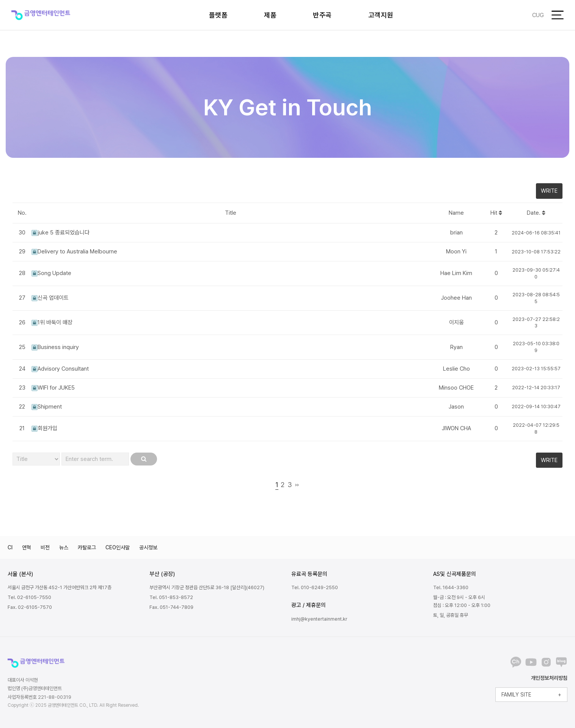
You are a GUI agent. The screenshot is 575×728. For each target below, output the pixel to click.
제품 (270, 15)
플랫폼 (218, 15)
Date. (536, 213)
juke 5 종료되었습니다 (60, 233)
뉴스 (64, 547)
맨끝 (297, 485)
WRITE (549, 191)
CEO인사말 (118, 547)
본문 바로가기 (0, 0)
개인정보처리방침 (549, 678)
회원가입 (44, 428)
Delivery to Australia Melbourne (74, 252)
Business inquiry (55, 347)
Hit (496, 213)
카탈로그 (87, 547)
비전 (45, 547)
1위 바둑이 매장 (52, 322)
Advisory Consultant (60, 369)
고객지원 (381, 15)
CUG (538, 15)
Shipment (47, 407)
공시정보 (148, 547)
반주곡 (322, 15)
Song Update (51, 273)
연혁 (27, 547)
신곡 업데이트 (50, 298)
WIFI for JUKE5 (53, 388)
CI (10, 547)
